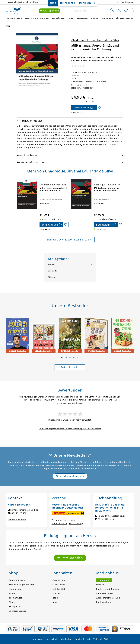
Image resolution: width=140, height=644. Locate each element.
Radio (56, 598)
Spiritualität (59, 589)
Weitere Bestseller (70, 367)
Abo (55, 602)
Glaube (94, 19)
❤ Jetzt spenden (49, 11)
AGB (106, 639)
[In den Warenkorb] (84, 107)
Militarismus (53, 277)
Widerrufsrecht (59, 524)
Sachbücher (58, 19)
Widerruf (97, 639)
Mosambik (52, 265)
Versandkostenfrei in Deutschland (23, 2)
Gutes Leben (59, 585)
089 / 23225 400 (18, 513)
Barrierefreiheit (83, 639)
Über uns (101, 585)
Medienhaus (87, 3)
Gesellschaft (59, 580)
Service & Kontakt (126, 2)
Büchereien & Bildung (108, 589)
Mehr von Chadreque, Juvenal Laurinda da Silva (70, 240)
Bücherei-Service (125, 19)
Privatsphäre (66, 639)
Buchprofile (107, 19)
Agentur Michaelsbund (108, 598)
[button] (62, 358)
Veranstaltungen (105, 593)
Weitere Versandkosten (64, 520)
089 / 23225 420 (106, 519)
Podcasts (57, 593)
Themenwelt (82, 19)
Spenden (104, 580)
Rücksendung (76, 524)
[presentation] (17, 190)
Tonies (70, 19)
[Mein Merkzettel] (126, 11)
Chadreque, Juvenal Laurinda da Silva (95, 40)
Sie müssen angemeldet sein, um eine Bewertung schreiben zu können (70, 429)
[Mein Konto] (119, 10)
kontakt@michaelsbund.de (24, 510)
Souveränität (53, 271)
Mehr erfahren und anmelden (70, 476)
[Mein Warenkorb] (132, 10)
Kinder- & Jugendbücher (37, 19)
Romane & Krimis (14, 19)
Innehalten (68, 3)
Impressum (37, 639)
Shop (53, 3)
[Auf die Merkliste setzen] (99, 107)
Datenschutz (51, 639)
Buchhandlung (104, 602)
